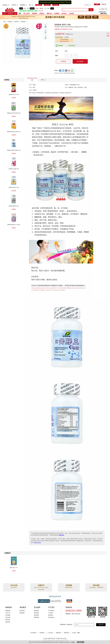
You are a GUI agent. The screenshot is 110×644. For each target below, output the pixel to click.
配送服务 (22, 613)
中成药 (36, 11)
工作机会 (51, 613)
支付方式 (8, 613)
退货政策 (36, 611)
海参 (52, 8)
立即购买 (63, 61)
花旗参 (32, 8)
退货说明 (36, 615)
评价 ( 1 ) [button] (43, 80)
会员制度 (8, 615)
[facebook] (60, 71)
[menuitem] (9, 5)
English (74, 633)
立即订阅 (101, 625)
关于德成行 (51, 611)
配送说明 (22, 611)
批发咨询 (8, 622)
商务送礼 (8, 620)
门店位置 (50, 633)
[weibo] (69, 71)
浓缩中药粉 (30, 11)
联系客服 (36, 617)
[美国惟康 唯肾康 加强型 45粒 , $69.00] (14, 132)
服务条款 (62, 535)
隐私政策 (58, 633)
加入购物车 (80, 61)
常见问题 (8, 617)
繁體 (79, 633)
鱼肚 (49, 8)
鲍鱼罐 (41, 8)
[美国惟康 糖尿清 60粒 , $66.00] (14, 206)
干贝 (45, 8)
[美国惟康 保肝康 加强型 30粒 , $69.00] (14, 113)
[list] (39, 10)
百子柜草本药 (23, 11)
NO (70, 2)
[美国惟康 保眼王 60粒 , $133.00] (14, 188)
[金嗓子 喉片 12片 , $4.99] (14, 568)
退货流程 (36, 613)
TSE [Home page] (10, 10)
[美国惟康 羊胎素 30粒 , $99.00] (14, 169)
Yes (67, 2)
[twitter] (63, 71)
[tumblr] (66, 71)
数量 (57, 56)
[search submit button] (91, 10)
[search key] (75, 10)
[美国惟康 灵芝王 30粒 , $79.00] (14, 95)
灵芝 (28, 8)
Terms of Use (37, 542)
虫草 (25, 8)
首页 (20, 13)
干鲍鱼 (37, 8)
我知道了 (81, 642)
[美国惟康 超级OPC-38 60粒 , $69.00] (14, 225)
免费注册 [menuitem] (104, 4)
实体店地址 (51, 617)
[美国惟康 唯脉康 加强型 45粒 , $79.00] (14, 150)
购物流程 (8, 611)
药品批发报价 (72, 46)
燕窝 (21, 8)
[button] (15, 14)
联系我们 (51, 615)
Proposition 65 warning (69, 73)
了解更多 (73, 642)
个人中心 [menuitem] (86, 5)
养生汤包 (41, 11)
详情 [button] (32, 80)
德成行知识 (104, 13)
